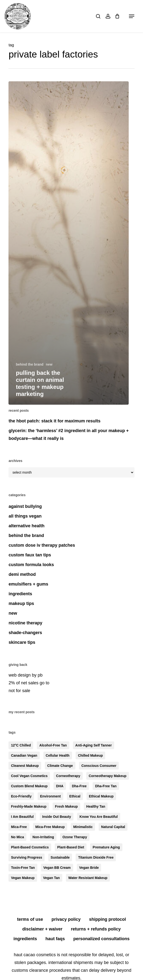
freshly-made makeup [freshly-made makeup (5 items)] (29, 806)
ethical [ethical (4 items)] (75, 796)
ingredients (20, 594)
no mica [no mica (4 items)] (17, 837)
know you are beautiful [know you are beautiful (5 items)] (99, 817)
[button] (132, 16)
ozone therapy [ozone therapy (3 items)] (75, 837)
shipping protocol (108, 919)
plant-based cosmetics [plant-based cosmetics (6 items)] (30, 847)
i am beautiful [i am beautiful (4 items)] (22, 817)
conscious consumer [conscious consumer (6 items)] (99, 766)
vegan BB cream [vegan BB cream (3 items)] (57, 868)
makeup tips (21, 603)
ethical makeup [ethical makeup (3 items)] (101, 796)
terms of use (30, 919)
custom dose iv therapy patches (42, 545)
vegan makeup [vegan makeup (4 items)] (23, 878)
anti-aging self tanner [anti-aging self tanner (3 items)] (94, 745)
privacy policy (66, 919)
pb (40, 675)
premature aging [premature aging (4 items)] (106, 847)
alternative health (26, 526)
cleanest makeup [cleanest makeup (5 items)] (25, 766)
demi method (22, 574)
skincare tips (22, 642)
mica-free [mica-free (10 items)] (19, 827)
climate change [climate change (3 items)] (60, 766)
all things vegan (25, 516)
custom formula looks (31, 565)
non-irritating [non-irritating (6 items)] (43, 837)
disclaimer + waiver (42, 929)
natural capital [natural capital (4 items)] (113, 827)
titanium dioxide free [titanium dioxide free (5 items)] (96, 857)
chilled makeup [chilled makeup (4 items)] (91, 755)
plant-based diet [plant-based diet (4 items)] (71, 847)
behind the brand (30, 364)
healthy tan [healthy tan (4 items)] (96, 806)
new (49, 364)
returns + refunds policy (96, 929)
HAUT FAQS (55, 939)
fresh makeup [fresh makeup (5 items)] (66, 806)
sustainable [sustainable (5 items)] (60, 857)
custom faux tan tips (30, 555)
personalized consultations (102, 939)
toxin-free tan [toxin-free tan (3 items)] (23, 868)
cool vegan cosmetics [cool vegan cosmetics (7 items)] (29, 776)
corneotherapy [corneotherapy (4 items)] (68, 776)
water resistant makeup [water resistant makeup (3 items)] (88, 878)
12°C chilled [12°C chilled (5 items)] (21, 745)
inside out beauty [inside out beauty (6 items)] (57, 817)
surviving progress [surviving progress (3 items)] (26, 857)
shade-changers (25, 633)
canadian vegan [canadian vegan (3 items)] (24, 755)
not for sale (19, 691)
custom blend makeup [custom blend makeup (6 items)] (29, 786)
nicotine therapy (25, 623)
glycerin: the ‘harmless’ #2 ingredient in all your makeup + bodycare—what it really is (69, 435)
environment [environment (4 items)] (50, 796)
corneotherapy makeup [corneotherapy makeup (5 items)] (108, 776)
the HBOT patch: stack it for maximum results (54, 421)
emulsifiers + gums (28, 584)
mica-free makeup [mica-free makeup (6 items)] (50, 827)
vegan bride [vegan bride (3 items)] (89, 868)
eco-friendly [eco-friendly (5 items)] (21, 796)
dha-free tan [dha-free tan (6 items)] (106, 786)
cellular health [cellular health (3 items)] (58, 755)
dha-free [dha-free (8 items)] (79, 786)
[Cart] (117, 16)
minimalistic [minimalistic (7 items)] (83, 827)
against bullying (25, 506)
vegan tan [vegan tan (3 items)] (52, 878)
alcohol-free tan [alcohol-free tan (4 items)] (53, 745)
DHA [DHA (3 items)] (60, 786)
